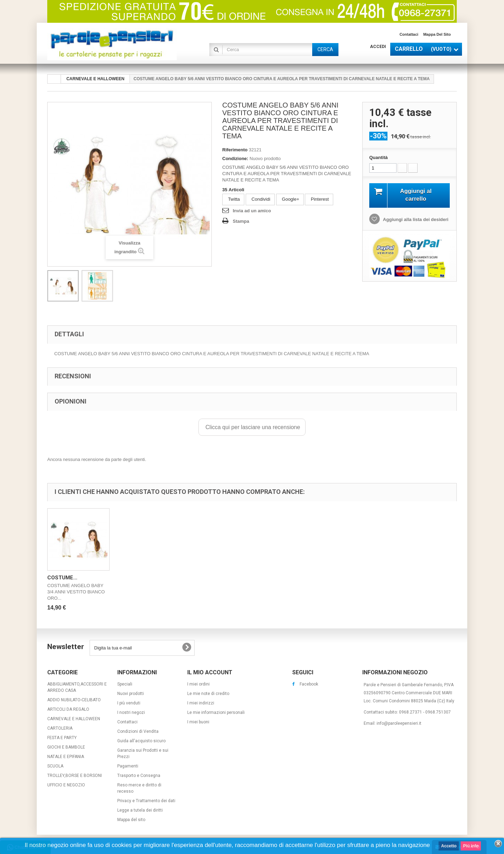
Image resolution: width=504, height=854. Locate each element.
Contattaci (409, 34)
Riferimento (235, 150)
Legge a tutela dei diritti (140, 810)
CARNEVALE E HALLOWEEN (74, 719)
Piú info (471, 846)
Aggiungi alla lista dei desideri (415, 219)
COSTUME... (62, 578)
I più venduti (129, 703)
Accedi (378, 47)
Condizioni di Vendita (138, 731)
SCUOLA (55, 766)
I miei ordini (198, 684)
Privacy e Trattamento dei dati (146, 801)
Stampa (241, 221)
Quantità (379, 157)
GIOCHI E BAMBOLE (66, 747)
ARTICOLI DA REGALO (68, 709)
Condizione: (235, 159)
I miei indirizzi (201, 703)
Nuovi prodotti (131, 694)
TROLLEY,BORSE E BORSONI (75, 776)
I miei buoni (198, 722)
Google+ (290, 199)
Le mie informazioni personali (216, 712)
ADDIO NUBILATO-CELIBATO (74, 700)
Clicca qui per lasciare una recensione (252, 427)
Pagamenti (128, 766)
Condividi (260, 199)
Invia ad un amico (252, 211)
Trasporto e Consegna (139, 776)
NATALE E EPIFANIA (66, 757)
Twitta (233, 199)
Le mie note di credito (208, 694)
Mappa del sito (437, 34)
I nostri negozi (131, 712)
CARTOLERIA (60, 728)
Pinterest (319, 199)
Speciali (125, 684)
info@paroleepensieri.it (399, 723)
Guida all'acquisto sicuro (141, 741)
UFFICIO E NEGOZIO (66, 785)
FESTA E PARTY (62, 738)
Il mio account (210, 672)
